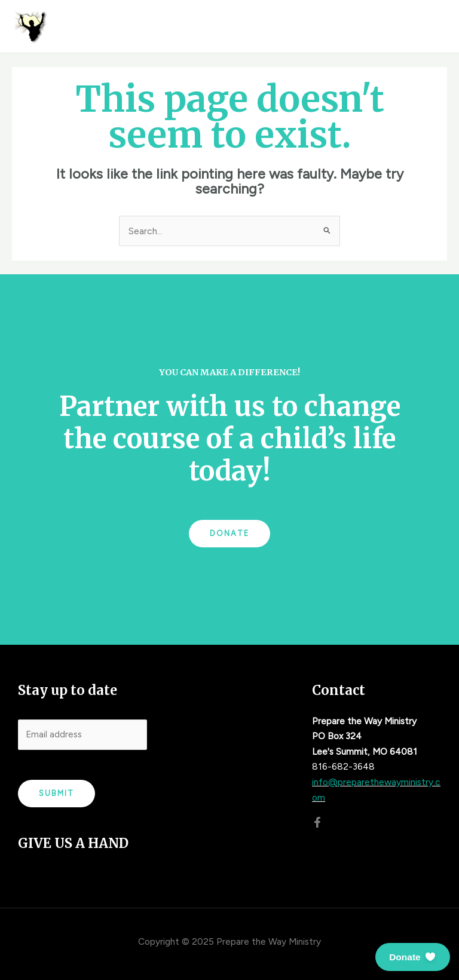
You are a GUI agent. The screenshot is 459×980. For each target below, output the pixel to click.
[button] (413, 957)
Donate (229, 533)
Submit (56, 793)
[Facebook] (317, 822)
